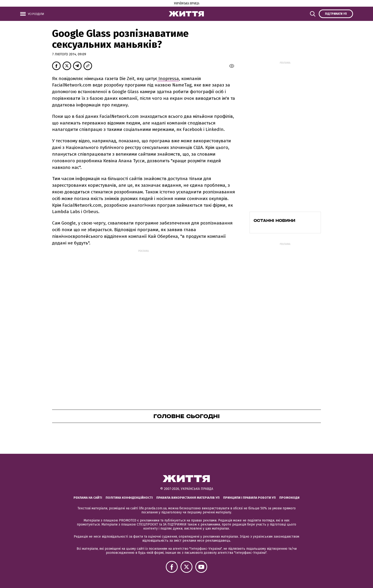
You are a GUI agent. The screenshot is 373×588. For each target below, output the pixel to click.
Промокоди (289, 498)
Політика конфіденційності (129, 498)
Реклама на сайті (88, 498)
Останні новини (274, 220)
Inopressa (168, 79)
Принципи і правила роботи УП (249, 498)
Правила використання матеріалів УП (188, 498)
